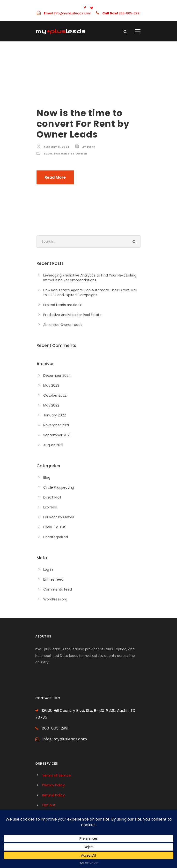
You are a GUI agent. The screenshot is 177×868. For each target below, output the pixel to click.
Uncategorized (56, 537)
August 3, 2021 (56, 147)
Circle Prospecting (59, 487)
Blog (48, 154)
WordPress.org (55, 599)
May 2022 (51, 405)
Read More (55, 177)
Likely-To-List (54, 527)
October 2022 (55, 395)
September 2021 (57, 435)
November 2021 (56, 425)
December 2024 (57, 376)
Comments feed (58, 589)
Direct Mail (52, 497)
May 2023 (51, 385)
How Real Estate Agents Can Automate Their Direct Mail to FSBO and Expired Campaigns (90, 292)
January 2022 (55, 415)
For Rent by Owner (71, 154)
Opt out (49, 805)
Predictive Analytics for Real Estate (72, 315)
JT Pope (89, 147)
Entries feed (53, 579)
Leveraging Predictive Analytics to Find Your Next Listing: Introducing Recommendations (90, 278)
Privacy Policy (53, 785)
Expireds (50, 507)
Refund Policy (53, 795)
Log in (48, 569)
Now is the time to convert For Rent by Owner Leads (83, 124)
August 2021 (53, 445)
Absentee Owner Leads (63, 325)
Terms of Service (56, 775)
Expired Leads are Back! (63, 305)
